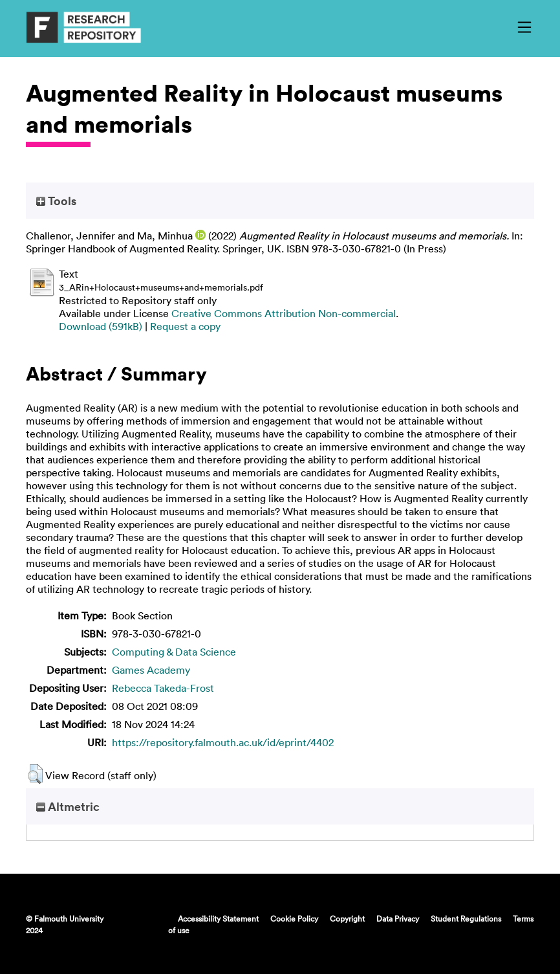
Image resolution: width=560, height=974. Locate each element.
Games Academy (151, 670)
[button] (35, 774)
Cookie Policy (294, 918)
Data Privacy (398, 918)
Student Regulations (466, 918)
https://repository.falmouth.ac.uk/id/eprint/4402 (223, 742)
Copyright (347, 918)
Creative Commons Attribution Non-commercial (284, 313)
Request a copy (185, 326)
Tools (56, 201)
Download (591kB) (101, 326)
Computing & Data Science (174, 652)
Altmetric (68, 806)
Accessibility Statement (218, 918)
